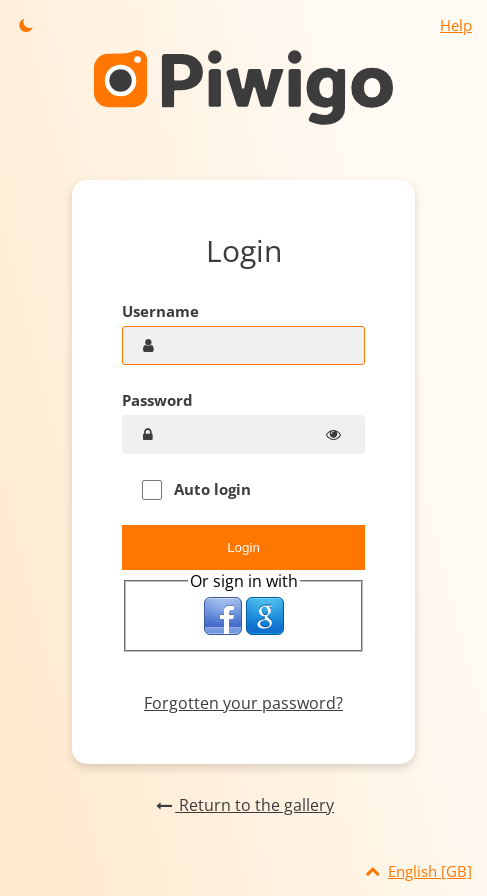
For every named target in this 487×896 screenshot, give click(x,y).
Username (160, 311)
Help (456, 25)
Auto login (196, 489)
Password (157, 400)
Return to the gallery (243, 805)
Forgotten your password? (243, 703)
